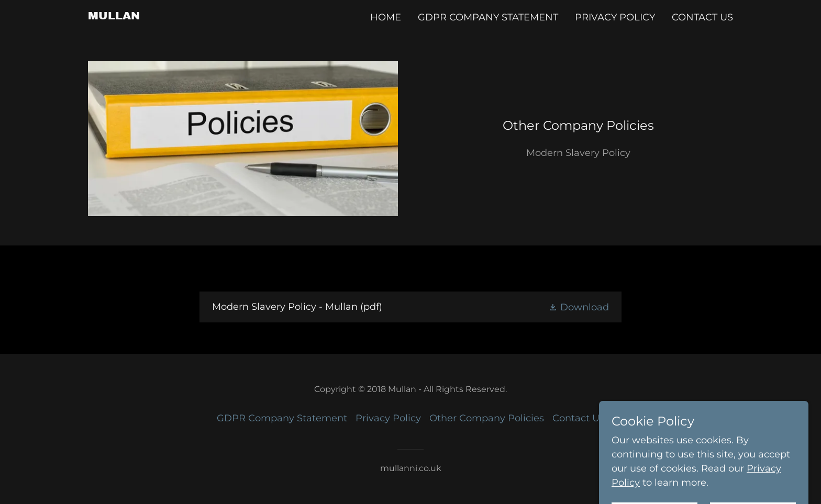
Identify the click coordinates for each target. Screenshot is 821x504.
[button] (579, 307)
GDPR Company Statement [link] (488, 17)
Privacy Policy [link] (615, 17)
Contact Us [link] (702, 17)
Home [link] (386, 17)
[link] (114, 16)
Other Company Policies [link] (487, 418)
